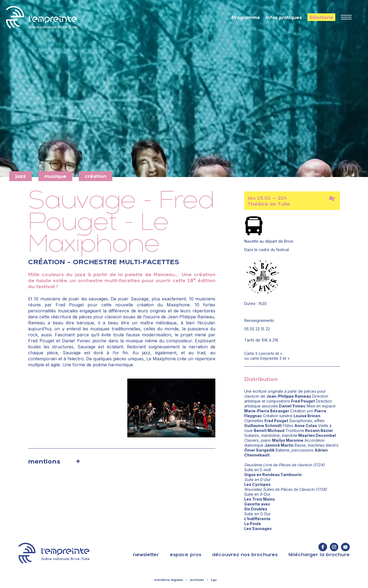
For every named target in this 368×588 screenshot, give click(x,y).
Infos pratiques (284, 17)
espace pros (185, 554)
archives (197, 580)
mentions (44, 461)
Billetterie (321, 17)
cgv (214, 580)
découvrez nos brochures (245, 554)
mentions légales (168, 580)
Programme (246, 17)
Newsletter (146, 554)
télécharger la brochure (319, 554)
